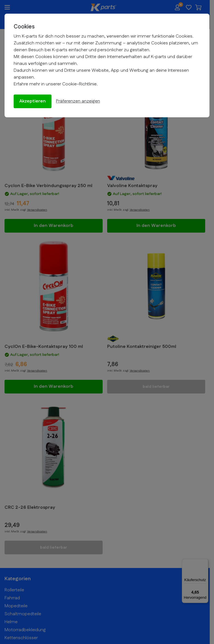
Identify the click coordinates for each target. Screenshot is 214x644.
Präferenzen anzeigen (78, 101)
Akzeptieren (33, 101)
